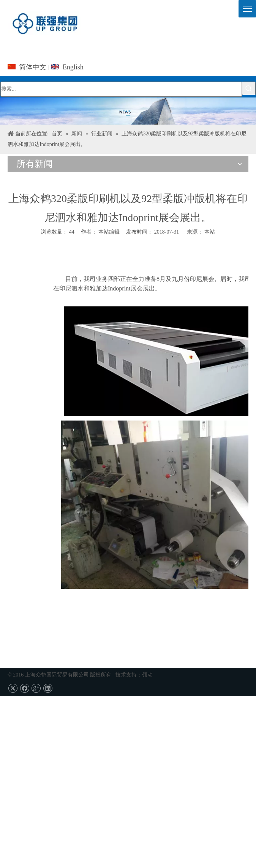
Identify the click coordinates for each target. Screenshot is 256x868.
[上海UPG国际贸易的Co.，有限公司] (128, 111)
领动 (147, 675)
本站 (210, 232)
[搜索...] (121, 89)
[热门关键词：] (249, 88)
